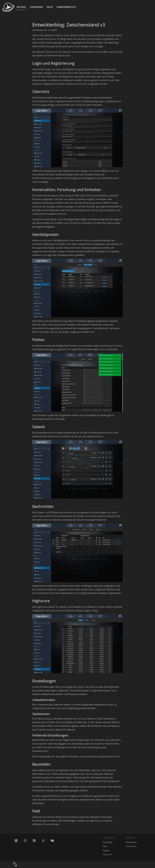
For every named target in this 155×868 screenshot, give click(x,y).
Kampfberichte (66, 7)
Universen (36, 7)
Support (106, 850)
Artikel (21, 7)
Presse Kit (107, 855)
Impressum (131, 846)
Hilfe (50, 7)
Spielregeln (108, 842)
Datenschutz (131, 842)
